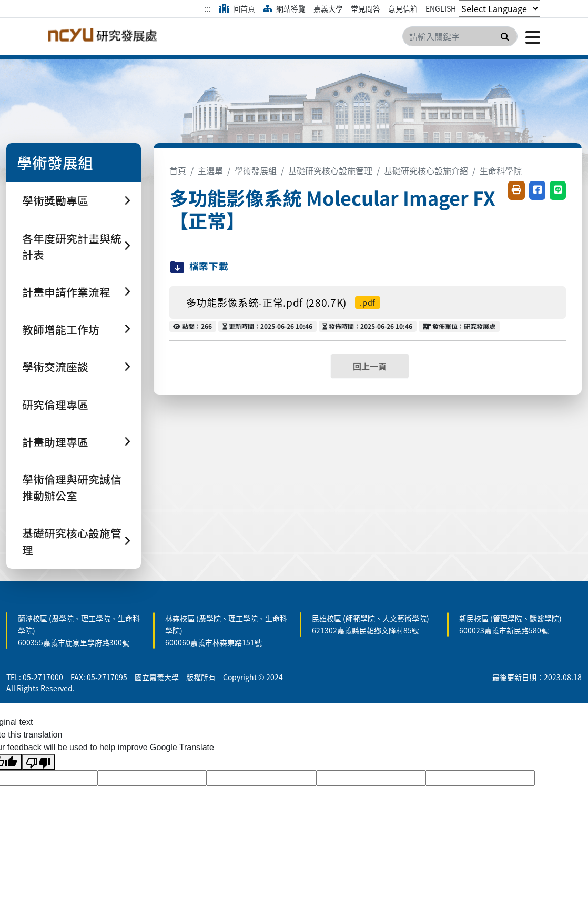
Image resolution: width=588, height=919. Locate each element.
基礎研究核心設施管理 (330, 170)
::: (208, 8)
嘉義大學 (328, 8)
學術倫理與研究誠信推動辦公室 (72, 487)
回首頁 (237, 8)
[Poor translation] (38, 762)
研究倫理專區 (55, 405)
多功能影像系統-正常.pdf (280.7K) (283, 302)
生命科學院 (501, 170)
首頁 (178, 170)
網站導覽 (284, 8)
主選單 (210, 170)
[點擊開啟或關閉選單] (529, 36)
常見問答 (366, 8)
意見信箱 (403, 8)
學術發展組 (256, 170)
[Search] (460, 36)
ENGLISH (441, 8)
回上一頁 (370, 366)
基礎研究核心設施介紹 (426, 170)
